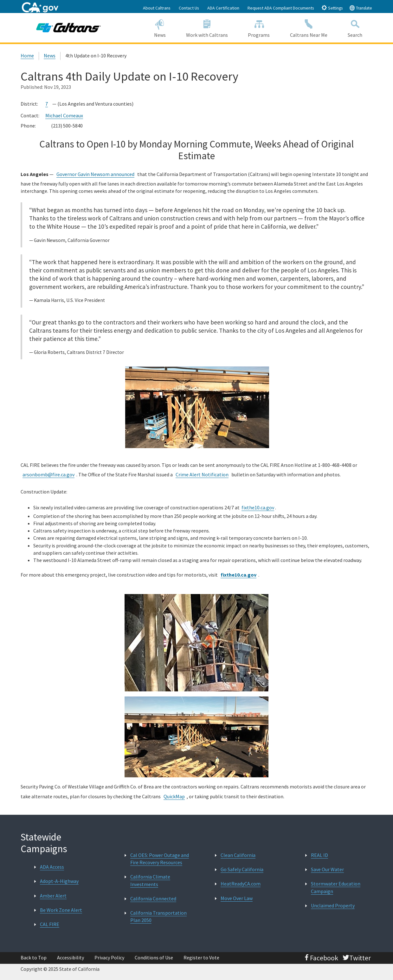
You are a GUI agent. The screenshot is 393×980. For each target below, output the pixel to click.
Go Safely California (242, 869)
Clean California (238, 855)
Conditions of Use (154, 957)
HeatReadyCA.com (241, 884)
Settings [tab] (332, 8)
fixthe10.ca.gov (258, 507)
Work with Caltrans (207, 27)
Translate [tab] (361, 8)
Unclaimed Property (333, 905)
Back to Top (34, 957)
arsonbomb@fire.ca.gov (48, 474)
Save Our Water (327, 869)
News (160, 27)
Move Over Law (237, 898)
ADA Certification (223, 8)
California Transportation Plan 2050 (158, 916)
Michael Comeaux (64, 115)
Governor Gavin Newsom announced (95, 174)
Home (27, 56)
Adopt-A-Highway (59, 881)
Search (355, 27)
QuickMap (174, 796)
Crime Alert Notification (202, 474)
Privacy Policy (109, 957)
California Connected (153, 898)
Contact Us (189, 8)
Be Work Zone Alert (61, 910)
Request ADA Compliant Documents (281, 8)
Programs (259, 27)
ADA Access (52, 867)
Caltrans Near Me (309, 27)
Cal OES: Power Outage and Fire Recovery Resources (160, 859)
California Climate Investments (150, 880)
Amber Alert (53, 896)
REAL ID (319, 855)
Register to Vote (201, 957)
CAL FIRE (50, 924)
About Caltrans (157, 8)
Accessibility (71, 957)
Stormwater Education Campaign (336, 887)
